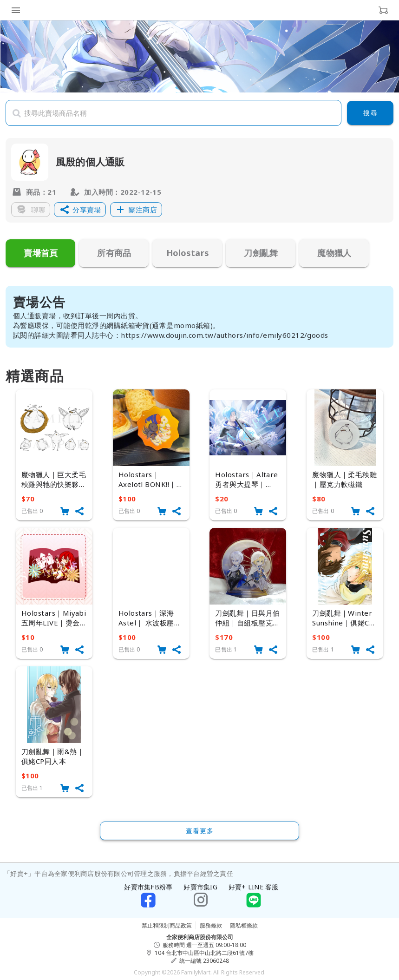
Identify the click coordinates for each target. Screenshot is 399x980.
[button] (80, 210)
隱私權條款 (244, 925)
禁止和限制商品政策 (167, 925)
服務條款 (211, 925)
